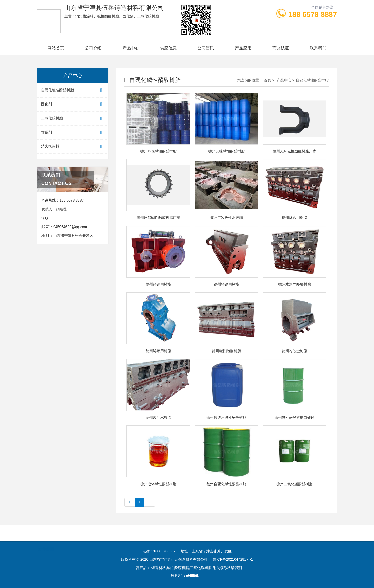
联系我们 (318, 48)
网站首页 (56, 48)
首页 (268, 80)
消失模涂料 (73, 147)
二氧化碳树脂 (73, 118)
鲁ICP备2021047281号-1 (233, 559)
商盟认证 (281, 48)
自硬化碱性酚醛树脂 (73, 90)
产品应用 (243, 48)
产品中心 (131, 48)
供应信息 (168, 48)
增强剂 (73, 133)
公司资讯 (206, 48)
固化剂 (73, 104)
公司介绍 (93, 48)
